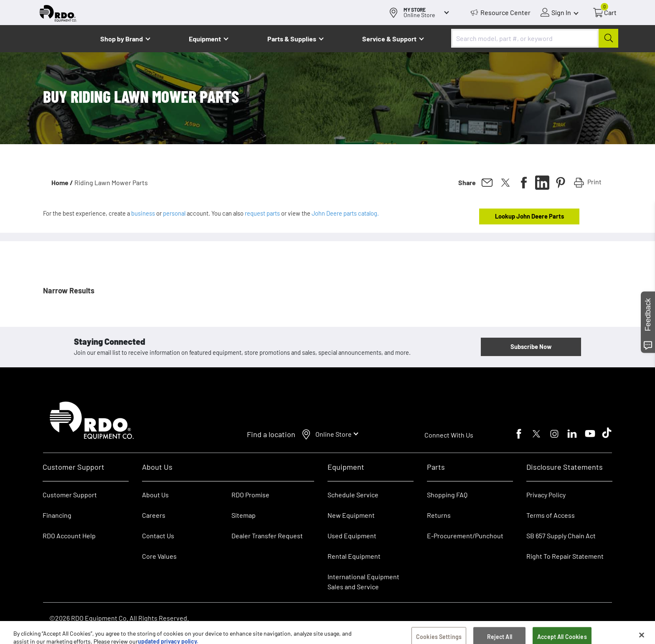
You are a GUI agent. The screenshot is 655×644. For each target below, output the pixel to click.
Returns (439, 515)
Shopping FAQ (447, 495)
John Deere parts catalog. (345, 213)
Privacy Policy (546, 495)
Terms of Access (551, 515)
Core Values (159, 556)
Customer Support (70, 495)
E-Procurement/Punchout (465, 536)
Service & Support (389, 39)
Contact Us (158, 536)
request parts (262, 213)
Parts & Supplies (292, 39)
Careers (154, 515)
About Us (155, 495)
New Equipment (351, 515)
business (143, 213)
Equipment (205, 39)
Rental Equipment (355, 556)
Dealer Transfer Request (267, 536)
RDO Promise (250, 495)
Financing (57, 515)
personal (174, 213)
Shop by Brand (122, 39)
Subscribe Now (531, 346)
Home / (62, 182)
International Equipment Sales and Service (363, 582)
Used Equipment (352, 536)
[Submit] (608, 38)
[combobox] (535, 38)
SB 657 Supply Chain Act (561, 536)
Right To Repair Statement (565, 556)
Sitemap (244, 515)
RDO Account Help (69, 536)
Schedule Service (353, 495)
